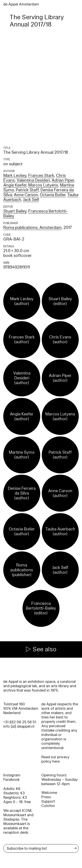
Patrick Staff (27, 190)
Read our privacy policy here (55, 759)
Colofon (48, 806)
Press (46, 797)
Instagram (12, 775)
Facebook (11, 780)
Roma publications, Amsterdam (32, 228)
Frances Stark (41, 176)
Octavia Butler (53, 195)
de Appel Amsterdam (21, 4)
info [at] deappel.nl (19, 726)
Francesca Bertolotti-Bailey (36, 214)
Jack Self (31, 200)
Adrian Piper (63, 180)
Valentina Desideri (33, 180)
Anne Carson (26, 195)
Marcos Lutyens (43, 185)
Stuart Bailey (15, 211)
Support (48, 801)
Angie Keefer (15, 185)
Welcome (49, 793)
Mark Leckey (15, 176)
